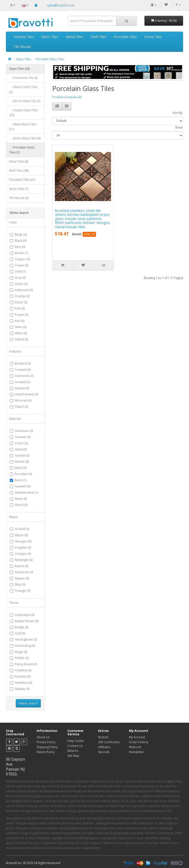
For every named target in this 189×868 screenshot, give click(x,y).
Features (15, 351)
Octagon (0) (23, 554)
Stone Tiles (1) (19, 189)
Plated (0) (21, 407)
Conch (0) (21, 443)
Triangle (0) (23, 591)
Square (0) (22, 578)
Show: (179, 127)
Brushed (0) (23, 363)
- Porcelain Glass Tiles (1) (22, 150)
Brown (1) (21, 253)
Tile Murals (22, 46)
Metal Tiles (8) (19, 161)
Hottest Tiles (24, 37)
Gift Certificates (109, 742)
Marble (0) (22, 462)
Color (13, 222)
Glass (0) (21, 449)
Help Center (76, 741)
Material (15, 419)
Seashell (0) (23, 486)
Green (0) (21, 284)
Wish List (135, 747)
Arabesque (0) (25, 615)
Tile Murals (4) (19, 198)
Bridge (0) (22, 627)
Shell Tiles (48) (19, 171)
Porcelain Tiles (125, 37)
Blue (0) (20, 247)
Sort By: (178, 113)
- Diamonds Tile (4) (23, 78)
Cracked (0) (23, 370)
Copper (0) (22, 259)
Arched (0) (22, 529)
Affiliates (104, 747)
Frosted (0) (22, 382)
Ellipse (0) (21, 535)
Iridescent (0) (24, 290)
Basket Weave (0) (27, 621)
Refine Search (28, 703)
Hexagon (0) (23, 541)
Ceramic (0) (23, 437)
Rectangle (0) (24, 560)
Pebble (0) (22, 658)
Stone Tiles (153, 37)
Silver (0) (21, 327)
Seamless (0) (23, 683)
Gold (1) (20, 271)
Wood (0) (21, 505)
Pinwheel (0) (23, 670)
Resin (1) (21, 480)
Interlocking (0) (25, 646)
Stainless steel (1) (27, 492)
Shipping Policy (47, 747)
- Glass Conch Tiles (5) (23, 89)
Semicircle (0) (24, 572)
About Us (43, 737)
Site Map (73, 756)
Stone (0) (21, 499)
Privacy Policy (46, 742)
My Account (137, 737)
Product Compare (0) (67, 97)
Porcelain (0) (23, 474)
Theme (14, 603)
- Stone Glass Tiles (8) (25, 138)
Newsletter (136, 752)
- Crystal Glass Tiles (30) (24, 113)
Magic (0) (21, 652)
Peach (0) (21, 302)
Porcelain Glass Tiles (50, 59)
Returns (73, 751)
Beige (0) (21, 234)
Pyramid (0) (23, 676)
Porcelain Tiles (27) (22, 180)
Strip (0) (20, 584)
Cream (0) (22, 265)
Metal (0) (21, 468)
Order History (139, 742)
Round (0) (21, 566)
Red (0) (20, 321)
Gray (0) (20, 278)
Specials (104, 752)
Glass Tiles (50, 37)
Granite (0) (22, 455)
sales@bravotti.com (61, 5)
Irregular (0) (23, 547)
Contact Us (75, 746)
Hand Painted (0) (26, 394)
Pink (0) (20, 308)
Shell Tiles (98, 37)
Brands (103, 737)
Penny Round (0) (26, 664)
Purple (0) (21, 315)
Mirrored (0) (23, 400)
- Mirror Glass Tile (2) (25, 101)
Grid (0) (20, 633)
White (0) (21, 333)
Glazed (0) (22, 388)
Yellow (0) (21, 339)
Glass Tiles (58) (19, 69)
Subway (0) (22, 689)
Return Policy (46, 752)
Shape (13, 517)
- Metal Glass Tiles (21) (23, 127)
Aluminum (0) (24, 431)
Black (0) (21, 241)
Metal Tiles (74, 37)
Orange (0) (22, 296)
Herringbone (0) (26, 639)
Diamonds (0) (24, 376)
